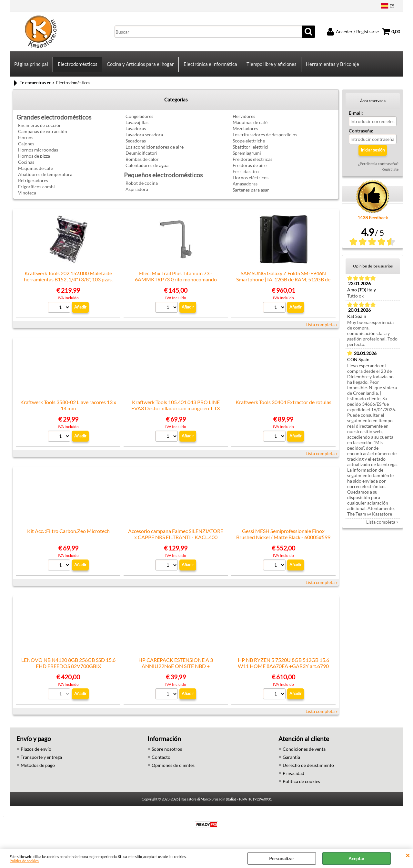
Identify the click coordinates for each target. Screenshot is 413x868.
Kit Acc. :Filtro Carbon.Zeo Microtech (68, 536)
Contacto (161, 762)
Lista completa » (322, 329)
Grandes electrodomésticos (54, 122)
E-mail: (356, 118)
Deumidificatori (141, 158)
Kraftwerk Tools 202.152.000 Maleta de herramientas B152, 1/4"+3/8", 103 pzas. (68, 281)
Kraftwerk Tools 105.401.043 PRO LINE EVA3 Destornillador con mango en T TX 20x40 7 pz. (176, 413)
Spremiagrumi (247, 158)
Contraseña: (361, 136)
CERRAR (408, 855)
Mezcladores (245, 133)
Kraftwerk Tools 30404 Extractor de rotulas (283, 407)
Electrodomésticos (77, 67)
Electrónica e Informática (210, 67)
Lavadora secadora (144, 139)
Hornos (26, 142)
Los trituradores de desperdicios (265, 139)
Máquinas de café (35, 173)
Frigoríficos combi (36, 191)
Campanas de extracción (43, 136)
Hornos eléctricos (251, 182)
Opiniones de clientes (173, 770)
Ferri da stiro (246, 176)
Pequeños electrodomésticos (163, 180)
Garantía (291, 762)
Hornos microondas (38, 155)
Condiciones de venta (304, 754)
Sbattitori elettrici (251, 152)
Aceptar (357, 858)
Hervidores (244, 121)
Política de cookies (24, 861)
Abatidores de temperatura (45, 179)
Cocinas (26, 167)
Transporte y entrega (41, 762)
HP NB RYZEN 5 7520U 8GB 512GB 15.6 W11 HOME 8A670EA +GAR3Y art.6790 (283, 668)
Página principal (31, 67)
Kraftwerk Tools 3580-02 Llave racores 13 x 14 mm (68, 410)
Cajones (26, 148)
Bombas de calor (142, 164)
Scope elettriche (249, 146)
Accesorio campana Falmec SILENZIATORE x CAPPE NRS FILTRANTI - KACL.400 (176, 539)
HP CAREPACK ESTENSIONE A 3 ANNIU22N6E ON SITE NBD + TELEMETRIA (176, 671)
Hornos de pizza (34, 161)
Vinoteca (27, 198)
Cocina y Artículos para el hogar (140, 67)
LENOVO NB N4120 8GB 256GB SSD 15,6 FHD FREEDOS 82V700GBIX (68, 668)
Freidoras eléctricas (252, 164)
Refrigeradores (33, 185)
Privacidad (293, 778)
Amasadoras (245, 188)
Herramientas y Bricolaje (332, 67)
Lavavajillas (137, 127)
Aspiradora (137, 194)
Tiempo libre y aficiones (271, 67)
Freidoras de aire (250, 170)
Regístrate (390, 174)
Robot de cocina (142, 188)
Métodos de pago (38, 770)
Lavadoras (136, 133)
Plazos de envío (36, 754)
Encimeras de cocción (40, 130)
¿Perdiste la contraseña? (378, 168)
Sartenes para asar (251, 195)
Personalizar (282, 858)
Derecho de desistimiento (308, 770)
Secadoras (136, 146)
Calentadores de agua (147, 170)
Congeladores (139, 121)
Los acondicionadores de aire (155, 152)
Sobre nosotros (167, 754)
